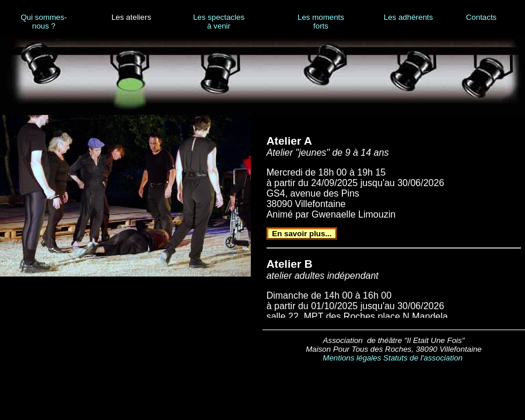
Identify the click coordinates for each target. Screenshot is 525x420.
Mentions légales (352, 358)
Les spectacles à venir (219, 22)
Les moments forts (321, 22)
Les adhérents (408, 17)
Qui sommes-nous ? (43, 22)
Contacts (482, 17)
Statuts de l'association (423, 358)
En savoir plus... (302, 234)
